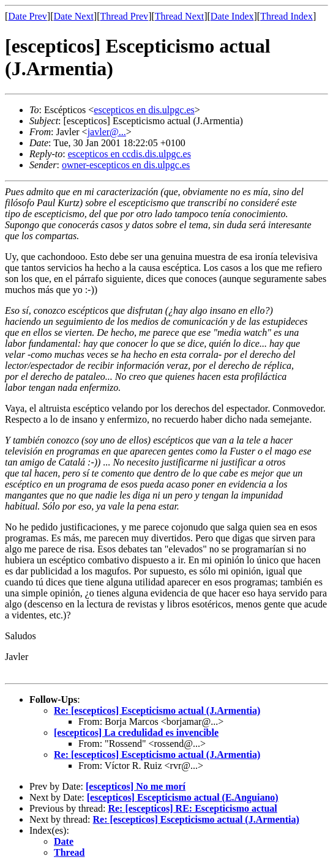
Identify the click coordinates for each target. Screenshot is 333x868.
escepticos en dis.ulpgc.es (144, 110)
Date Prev (28, 16)
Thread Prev (124, 16)
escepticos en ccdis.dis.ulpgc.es (129, 154)
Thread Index (286, 16)
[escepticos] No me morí (136, 786)
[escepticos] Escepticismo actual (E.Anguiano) (183, 797)
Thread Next (179, 16)
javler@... (107, 132)
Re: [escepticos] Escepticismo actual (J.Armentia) (157, 710)
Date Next (74, 16)
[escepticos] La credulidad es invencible (136, 733)
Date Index (232, 16)
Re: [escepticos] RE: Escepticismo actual (192, 808)
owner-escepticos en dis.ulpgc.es (126, 165)
